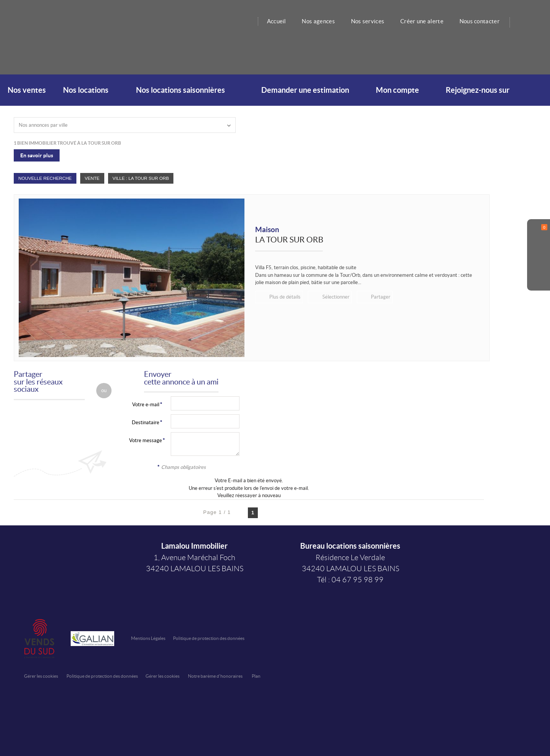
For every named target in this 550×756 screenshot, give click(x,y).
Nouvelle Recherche (45, 178)
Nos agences (316, 21)
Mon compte (397, 90)
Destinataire (146, 422)
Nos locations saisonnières (180, 90)
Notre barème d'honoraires (216, 676)
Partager (379, 297)
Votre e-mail (146, 405)
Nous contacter (479, 21)
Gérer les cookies (41, 676)
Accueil (273, 21)
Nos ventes (27, 90)
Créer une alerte (421, 21)
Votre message (146, 440)
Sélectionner (335, 297)
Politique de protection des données (209, 638)
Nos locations (86, 90)
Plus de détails (285, 297)
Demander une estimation (305, 90)
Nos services (366, 21)
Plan (256, 676)
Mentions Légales (148, 638)
